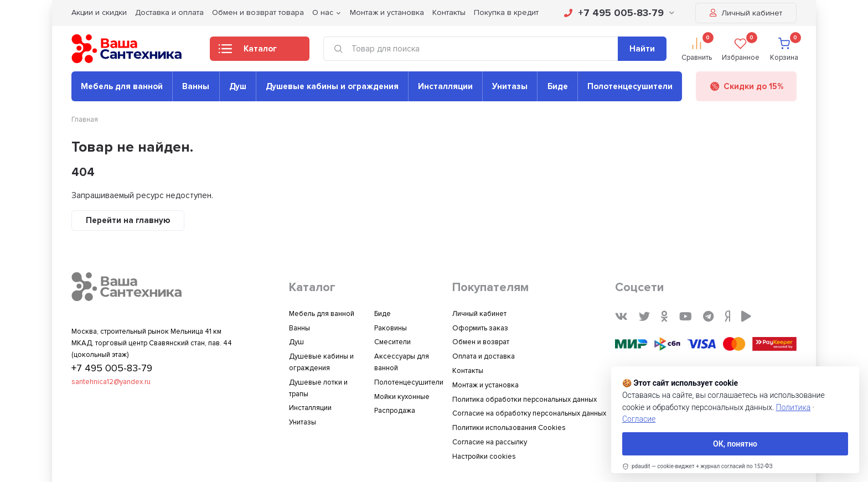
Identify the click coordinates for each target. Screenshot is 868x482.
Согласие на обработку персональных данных (529, 413)
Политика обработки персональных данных (525, 400)
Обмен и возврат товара (258, 12)
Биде (558, 86)
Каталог (248, 52)
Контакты (449, 12)
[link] (697, 467)
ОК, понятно (735, 444)
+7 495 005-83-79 (619, 13)
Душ (238, 86)
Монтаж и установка (387, 12)
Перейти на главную (128, 220)
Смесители (392, 342)
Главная (85, 120)
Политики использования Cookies (509, 428)
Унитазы (510, 86)
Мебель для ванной (122, 86)
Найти (642, 49)
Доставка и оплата (169, 12)
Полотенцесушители (630, 86)
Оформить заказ (480, 328)
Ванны (196, 86)
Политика (794, 407)
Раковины (391, 328)
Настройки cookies (484, 457)
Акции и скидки (99, 12)
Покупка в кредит (506, 12)
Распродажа (395, 411)
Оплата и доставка (484, 356)
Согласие (639, 419)
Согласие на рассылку (490, 442)
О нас (323, 12)
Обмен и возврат (481, 342)
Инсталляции (445, 86)
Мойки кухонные (402, 397)
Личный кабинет (746, 13)
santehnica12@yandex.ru (111, 382)
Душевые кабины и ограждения (332, 86)
